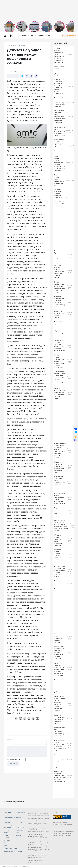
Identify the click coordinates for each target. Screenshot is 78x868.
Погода (6, 835)
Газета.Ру (33, 121)
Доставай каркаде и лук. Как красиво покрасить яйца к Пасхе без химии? (59, 287)
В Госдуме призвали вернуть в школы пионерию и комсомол (58, 540)
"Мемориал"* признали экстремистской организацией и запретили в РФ (60, 102)
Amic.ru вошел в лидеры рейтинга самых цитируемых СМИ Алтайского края (60, 745)
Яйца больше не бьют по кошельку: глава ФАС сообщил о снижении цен (59, 512)
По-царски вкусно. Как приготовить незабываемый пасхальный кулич (59, 467)
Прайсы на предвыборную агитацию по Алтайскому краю (21, 828)
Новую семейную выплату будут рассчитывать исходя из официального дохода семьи (59, 669)
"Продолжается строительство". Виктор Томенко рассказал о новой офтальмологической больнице (61, 525)
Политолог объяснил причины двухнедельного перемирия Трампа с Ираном (59, 271)
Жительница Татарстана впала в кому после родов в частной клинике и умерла (59, 761)
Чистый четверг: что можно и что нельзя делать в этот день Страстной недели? (60, 571)
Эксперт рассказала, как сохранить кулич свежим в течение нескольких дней (59, 686)
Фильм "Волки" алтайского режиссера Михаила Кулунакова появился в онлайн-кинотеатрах (59, 86)
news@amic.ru (32, 836)
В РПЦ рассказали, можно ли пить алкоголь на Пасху (59, 585)
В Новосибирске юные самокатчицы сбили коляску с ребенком (60, 732)
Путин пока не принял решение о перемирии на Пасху (59, 71)
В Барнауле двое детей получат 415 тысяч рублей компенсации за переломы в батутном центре (60, 450)
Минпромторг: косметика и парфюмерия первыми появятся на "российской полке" (59, 146)
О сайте (18, 835)
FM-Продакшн (20, 812)
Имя (9, 742)
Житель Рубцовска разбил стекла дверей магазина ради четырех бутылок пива (59, 361)
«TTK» (29, 866)
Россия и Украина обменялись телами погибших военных (58, 256)
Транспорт (22, 45)
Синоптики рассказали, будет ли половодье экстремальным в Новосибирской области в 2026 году (59, 198)
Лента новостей (60, 43)
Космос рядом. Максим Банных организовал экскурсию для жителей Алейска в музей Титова (60, 378)
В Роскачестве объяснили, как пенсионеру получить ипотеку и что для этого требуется (59, 653)
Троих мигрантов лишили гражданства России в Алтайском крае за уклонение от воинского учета (60, 163)
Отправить (13, 763)
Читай (33, 36)
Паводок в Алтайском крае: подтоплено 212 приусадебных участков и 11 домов (60, 393)
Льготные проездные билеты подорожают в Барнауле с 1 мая (59, 180)
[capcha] (24, 760)
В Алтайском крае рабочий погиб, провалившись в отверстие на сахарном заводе (59, 483)
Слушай (41, 36)
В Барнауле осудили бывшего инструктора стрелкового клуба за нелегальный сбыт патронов (59, 329)
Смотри (50, 36)
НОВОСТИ (11, 45)
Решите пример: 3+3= (15, 759)
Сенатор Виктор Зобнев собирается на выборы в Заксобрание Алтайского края (60, 498)
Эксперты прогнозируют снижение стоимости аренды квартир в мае (60, 302)
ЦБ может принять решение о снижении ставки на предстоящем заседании (58, 556)
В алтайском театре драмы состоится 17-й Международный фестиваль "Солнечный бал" (60, 776)
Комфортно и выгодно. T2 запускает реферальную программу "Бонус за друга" (60, 345)
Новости (25, 36)
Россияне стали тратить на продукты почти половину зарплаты (59, 638)
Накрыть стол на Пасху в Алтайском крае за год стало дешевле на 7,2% (60, 131)
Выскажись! (13, 76)
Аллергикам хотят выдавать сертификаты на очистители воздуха (60, 719)
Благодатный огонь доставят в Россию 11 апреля (60, 314)
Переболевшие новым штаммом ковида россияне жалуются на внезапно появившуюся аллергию (59, 703)
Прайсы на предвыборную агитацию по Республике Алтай (8, 828)
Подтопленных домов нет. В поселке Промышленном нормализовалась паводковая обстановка (60, 117)
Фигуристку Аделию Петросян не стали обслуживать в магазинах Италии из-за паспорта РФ (59, 55)
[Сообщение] (27, 751)
